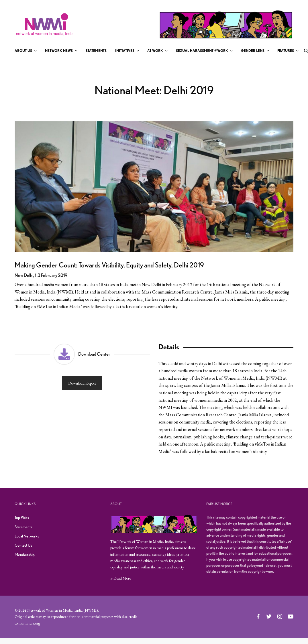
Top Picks (22, 517)
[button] (82, 371)
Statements (23, 527)
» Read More (121, 578)
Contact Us (23, 545)
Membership (25, 555)
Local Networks (27, 536)
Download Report (82, 383)
